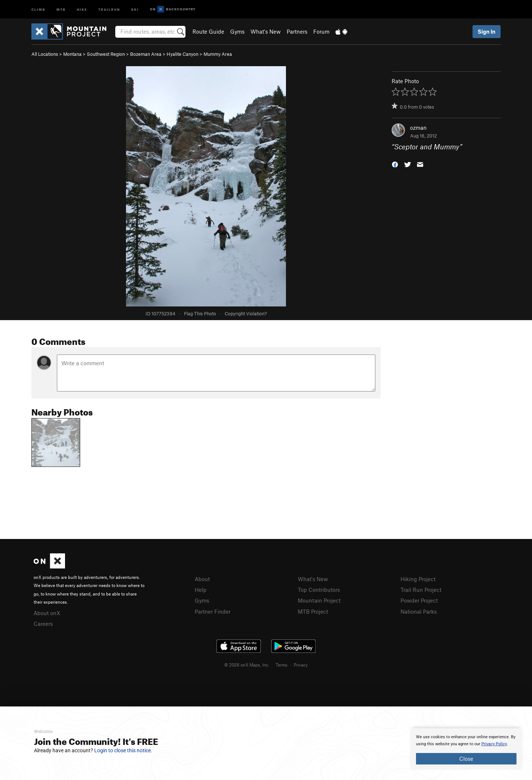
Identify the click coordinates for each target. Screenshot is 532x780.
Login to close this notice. (123, 750)
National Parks (419, 611)
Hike (82, 9)
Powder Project (419, 600)
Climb (38, 9)
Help (201, 590)
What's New (266, 31)
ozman (418, 128)
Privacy (301, 665)
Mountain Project (319, 600)
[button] (395, 164)
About (202, 579)
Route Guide (208, 31)
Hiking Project (418, 579)
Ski (135, 9)
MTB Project (313, 611)
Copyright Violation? (246, 313)
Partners (297, 31)
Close (466, 759)
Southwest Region (106, 54)
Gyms (237, 31)
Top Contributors (319, 590)
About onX (47, 613)
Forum (321, 31)
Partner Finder (213, 611)
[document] (466, 749)
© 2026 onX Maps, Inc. (247, 665)
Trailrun (109, 9)
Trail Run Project (421, 590)
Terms (282, 665)
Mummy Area (218, 54)
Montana (72, 54)
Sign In (487, 31)
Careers (43, 624)
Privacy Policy (494, 744)
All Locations (45, 54)
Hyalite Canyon (183, 54)
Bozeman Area (146, 54)
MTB (61, 9)
